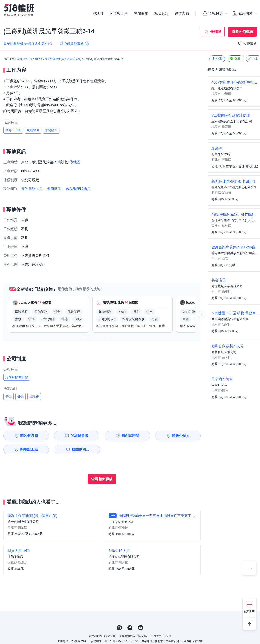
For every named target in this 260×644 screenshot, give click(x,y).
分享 (217, 59)
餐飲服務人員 (32, 189)
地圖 (77, 162)
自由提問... (80, 449)
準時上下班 (13, 130)
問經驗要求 (79, 436)
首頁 (19, 59)
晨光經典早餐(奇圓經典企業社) (63, 59)
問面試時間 (130, 436)
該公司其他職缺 (75, 44)
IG (119, 628)
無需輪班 (51, 130)
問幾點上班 (29, 449)
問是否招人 (181, 436)
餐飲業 (39, 59)
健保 (20, 397)
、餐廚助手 (52, 189)
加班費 (34, 397)
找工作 (99, 13)
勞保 (8, 397)
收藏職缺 (250, 44)
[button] (85, 337)
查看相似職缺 (242, 32)
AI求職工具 (119, 13)
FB (130, 628)
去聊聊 (215, 32)
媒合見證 (162, 13)
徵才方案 (182, 13)
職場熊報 (141, 13)
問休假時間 (29, 436)
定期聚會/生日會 (17, 377)
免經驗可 (33, 130)
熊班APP (250, 611)
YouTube (141, 628)
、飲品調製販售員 (77, 189)
